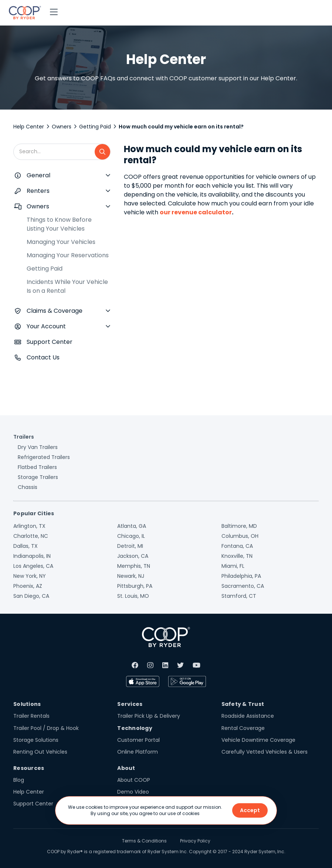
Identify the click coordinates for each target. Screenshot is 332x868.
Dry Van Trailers (38, 447)
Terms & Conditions (144, 841)
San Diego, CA (31, 596)
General (38, 175)
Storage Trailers (38, 477)
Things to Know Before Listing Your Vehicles (59, 224)
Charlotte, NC (31, 536)
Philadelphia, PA (241, 576)
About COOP (134, 780)
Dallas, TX (26, 546)
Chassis (28, 487)
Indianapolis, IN (32, 556)
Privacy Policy (195, 841)
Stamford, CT (239, 596)
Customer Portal (138, 740)
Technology (135, 728)
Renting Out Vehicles (40, 752)
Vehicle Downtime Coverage (258, 740)
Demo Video (133, 792)
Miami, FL (233, 566)
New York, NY (30, 576)
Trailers (24, 437)
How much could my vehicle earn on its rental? (181, 127)
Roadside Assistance (248, 716)
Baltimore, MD (239, 526)
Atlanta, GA (132, 526)
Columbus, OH (240, 536)
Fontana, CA (237, 546)
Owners (62, 127)
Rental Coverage (243, 728)
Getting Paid (95, 127)
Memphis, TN (134, 566)
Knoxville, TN (237, 556)
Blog (19, 780)
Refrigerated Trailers (44, 457)
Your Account (46, 326)
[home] (25, 13)
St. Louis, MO (133, 596)
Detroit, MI (130, 546)
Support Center (50, 342)
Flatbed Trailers (37, 467)
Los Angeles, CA (33, 566)
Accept (250, 810)
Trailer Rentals (31, 716)
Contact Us (43, 357)
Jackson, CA (133, 556)
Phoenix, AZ (28, 586)
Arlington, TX (29, 526)
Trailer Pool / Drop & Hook (46, 728)
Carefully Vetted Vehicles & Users (265, 752)
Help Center (29, 127)
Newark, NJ (131, 576)
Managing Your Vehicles (61, 242)
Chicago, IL (131, 536)
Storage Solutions (36, 740)
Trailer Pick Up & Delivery (149, 716)
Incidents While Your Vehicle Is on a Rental (67, 286)
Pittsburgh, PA (135, 586)
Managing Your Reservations (68, 255)
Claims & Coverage (55, 311)
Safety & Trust (243, 704)
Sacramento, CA (243, 586)
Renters (38, 191)
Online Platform (138, 752)
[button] (54, 13)
